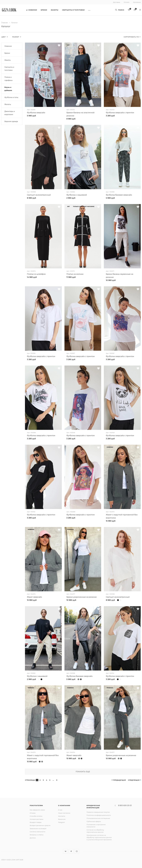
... (53, 780)
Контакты (62, 816)
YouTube (77, 851)
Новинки (32, 10)
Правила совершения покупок (98, 812)
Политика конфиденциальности (99, 815)
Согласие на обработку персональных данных (95, 831)
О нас (60, 810)
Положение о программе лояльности (96, 826)
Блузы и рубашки (8, 89)
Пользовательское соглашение (98, 818)
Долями (33, 838)
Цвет (4, 37)
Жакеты (55, 10)
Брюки (44, 10)
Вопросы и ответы (37, 835)
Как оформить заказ (37, 810)
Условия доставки (36, 819)
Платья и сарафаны (8, 79)
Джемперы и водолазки (10, 113)
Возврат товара (36, 822)
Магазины (137, 2)
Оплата (127, 2)
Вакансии (62, 819)
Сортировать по (131, 37)
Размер (16, 37)
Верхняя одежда (11, 121)
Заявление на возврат (38, 829)
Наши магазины (64, 813)
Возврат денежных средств (40, 825)
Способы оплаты (36, 816)
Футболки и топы (11, 97)
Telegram (62, 822)
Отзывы (33, 813)
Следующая (134, 780)
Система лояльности (37, 832)
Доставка (117, 2)
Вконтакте (65, 851)
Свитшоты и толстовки (73, 10)
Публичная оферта (94, 821)
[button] (89, 10)
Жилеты (8, 104)
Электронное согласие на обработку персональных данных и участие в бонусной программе (99, 837)
